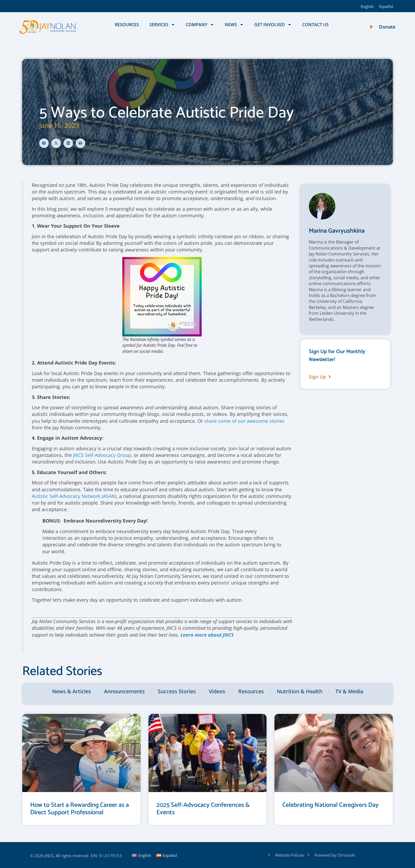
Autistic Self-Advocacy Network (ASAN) (74, 496)
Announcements (124, 691)
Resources (127, 25)
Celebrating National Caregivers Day (331, 805)
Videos (217, 691)
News (234, 25)
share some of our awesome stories (244, 421)
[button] (44, 143)
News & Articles (72, 691)
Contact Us (315, 25)
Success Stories (177, 691)
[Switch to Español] (386, 6)
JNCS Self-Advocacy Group (102, 455)
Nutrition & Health (300, 691)
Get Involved (273, 25)
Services (162, 25)
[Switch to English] (367, 6)
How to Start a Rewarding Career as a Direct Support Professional (80, 809)
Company (200, 25)
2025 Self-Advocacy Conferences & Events (203, 809)
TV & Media (349, 691)
